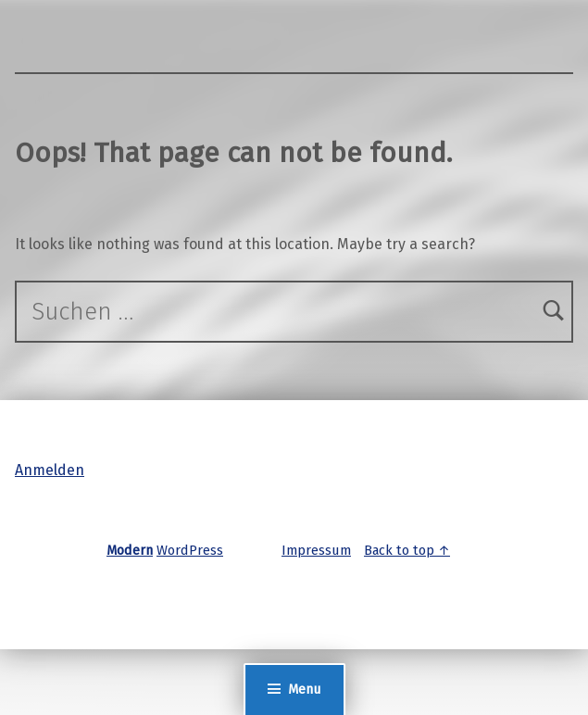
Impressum (316, 550)
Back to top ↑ (407, 550)
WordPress (190, 550)
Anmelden (50, 470)
